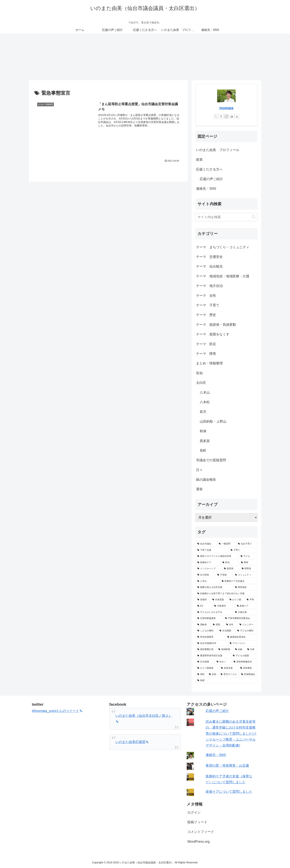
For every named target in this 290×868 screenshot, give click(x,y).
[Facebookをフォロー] (221, 116)
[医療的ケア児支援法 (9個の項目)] (239, 581)
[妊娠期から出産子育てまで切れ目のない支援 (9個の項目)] (226, 594)
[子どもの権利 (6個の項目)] (246, 631)
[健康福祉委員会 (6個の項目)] (241, 637)
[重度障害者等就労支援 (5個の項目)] (213, 656)
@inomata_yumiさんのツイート (57, 711)
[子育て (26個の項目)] (243, 550)
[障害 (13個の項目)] (248, 563)
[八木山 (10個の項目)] (208, 581)
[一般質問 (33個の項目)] (226, 544)
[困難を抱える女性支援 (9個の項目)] (214, 587)
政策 (199, 160)
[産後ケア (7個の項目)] (246, 606)
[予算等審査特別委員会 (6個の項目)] (240, 618)
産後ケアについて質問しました (229, 792)
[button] (254, 217)
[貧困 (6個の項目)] (217, 625)
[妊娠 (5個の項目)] (239, 649)
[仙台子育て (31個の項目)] (247, 544)
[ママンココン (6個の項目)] (243, 643)
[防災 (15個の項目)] (230, 563)
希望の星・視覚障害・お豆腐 (227, 766)
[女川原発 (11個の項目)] (205, 575)
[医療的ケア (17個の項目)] (208, 563)
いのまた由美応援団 (132, 742)
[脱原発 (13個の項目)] (231, 569)
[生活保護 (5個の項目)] (205, 662)
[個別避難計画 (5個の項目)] (206, 649)
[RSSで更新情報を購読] (237, 116)
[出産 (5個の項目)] (251, 649)
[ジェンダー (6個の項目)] (247, 625)
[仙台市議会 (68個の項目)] (206, 544)
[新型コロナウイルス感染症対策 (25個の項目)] (217, 556)
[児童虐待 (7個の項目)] (223, 606)
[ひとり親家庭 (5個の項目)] (207, 668)
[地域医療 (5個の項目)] (225, 649)
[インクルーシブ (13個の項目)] (209, 569)
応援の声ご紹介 (211, 179)
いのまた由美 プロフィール (218, 150)
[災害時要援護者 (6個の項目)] (209, 618)
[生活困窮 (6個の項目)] (226, 631)
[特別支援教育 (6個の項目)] (210, 637)
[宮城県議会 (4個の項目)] (248, 674)
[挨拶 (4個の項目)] (226, 681)
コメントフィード (201, 832)
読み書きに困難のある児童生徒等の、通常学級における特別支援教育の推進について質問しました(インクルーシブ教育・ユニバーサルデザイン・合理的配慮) (231, 734)
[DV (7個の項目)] (204, 606)
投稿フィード (197, 822)
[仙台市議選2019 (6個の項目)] (211, 643)
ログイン (194, 813)
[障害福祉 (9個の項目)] (245, 587)
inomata (226, 108)
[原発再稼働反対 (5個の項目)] (245, 662)
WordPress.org (198, 842)
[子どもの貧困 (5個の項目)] (244, 656)
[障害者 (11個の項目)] (249, 569)
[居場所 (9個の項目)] (203, 600)
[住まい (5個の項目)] (223, 662)
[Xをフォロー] (216, 116)
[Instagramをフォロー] (226, 116)
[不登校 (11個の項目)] (224, 575)
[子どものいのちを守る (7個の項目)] (214, 612)
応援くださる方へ (209, 169)
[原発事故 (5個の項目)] (248, 668)
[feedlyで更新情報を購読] (232, 116)
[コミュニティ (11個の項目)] (245, 575)
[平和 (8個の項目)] (251, 600)
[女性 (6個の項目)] (231, 625)
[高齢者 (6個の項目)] (203, 625)
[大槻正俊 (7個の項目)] (245, 612)
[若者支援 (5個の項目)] (229, 668)
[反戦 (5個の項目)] (213, 674)
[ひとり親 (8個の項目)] (236, 600)
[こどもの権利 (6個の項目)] (206, 631)
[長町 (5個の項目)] (201, 674)
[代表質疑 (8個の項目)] (219, 600)
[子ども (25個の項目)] (248, 556)
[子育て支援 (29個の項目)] (212, 550)
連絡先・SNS (206, 189)
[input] (226, 217)
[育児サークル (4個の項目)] (229, 674)
